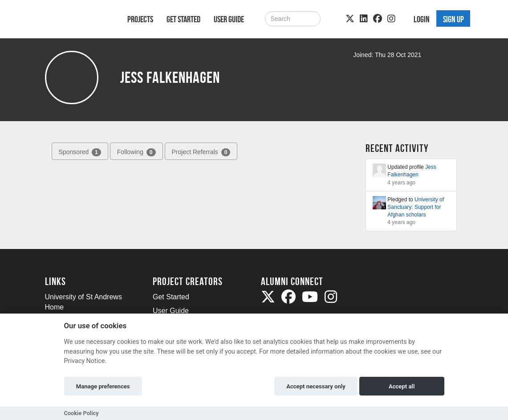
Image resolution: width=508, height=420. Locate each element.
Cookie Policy (81, 413)
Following (136, 152)
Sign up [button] (453, 19)
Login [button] (422, 19)
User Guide (229, 19)
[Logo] (75, 21)
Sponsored (80, 152)
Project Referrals (201, 152)
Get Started (183, 19)
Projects (140, 19)
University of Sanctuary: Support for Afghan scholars (416, 207)
